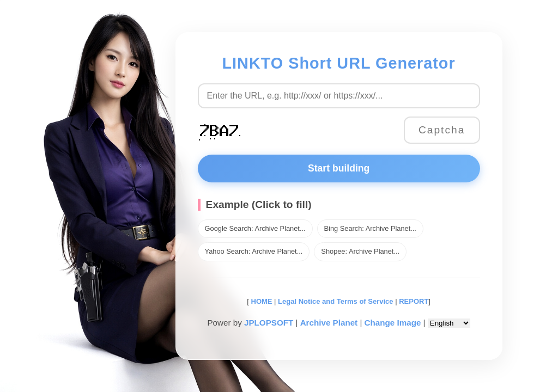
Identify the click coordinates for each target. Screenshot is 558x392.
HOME (261, 301)
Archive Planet (329, 323)
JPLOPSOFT (269, 323)
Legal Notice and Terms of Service (335, 301)
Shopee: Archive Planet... (360, 251)
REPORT (414, 301)
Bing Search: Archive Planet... (370, 228)
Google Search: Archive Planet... (255, 228)
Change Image (393, 323)
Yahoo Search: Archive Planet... (254, 251)
